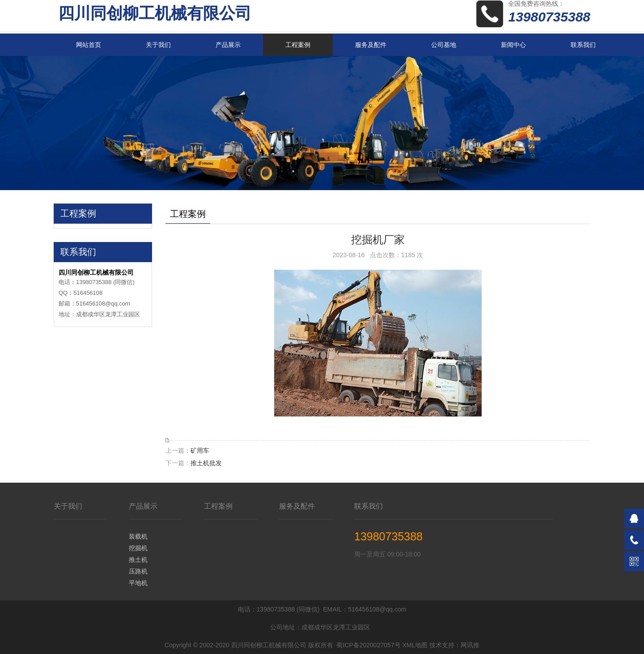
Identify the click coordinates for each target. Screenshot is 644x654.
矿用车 (200, 450)
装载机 (138, 536)
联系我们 (583, 45)
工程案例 (298, 45)
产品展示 (228, 45)
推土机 (138, 560)
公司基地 (444, 45)
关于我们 (158, 45)
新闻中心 (513, 45)
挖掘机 (138, 548)
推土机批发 (206, 463)
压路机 (138, 571)
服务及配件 (371, 45)
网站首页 (89, 45)
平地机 (138, 583)
